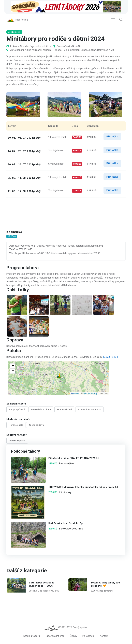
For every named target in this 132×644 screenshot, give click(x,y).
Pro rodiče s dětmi (41, 409)
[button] (121, 20)
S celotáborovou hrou (90, 409)
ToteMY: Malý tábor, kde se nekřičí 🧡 (105, 584)
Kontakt (104, 636)
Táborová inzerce (55, 636)
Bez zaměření (64, 409)
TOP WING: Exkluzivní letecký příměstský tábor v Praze (82, 487)
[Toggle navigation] (113, 20)
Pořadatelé (88, 636)
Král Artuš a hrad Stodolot (64, 523)
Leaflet (75, 394)
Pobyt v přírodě (17, 409)
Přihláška (112, 137)
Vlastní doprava (17, 441)
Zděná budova (36, 425)
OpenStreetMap (90, 394)
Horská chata (16, 425)
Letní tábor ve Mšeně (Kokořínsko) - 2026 (42, 584)
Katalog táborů (32, 636)
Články (73, 636)
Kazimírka (14, 232)
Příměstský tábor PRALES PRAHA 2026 (72, 458)
